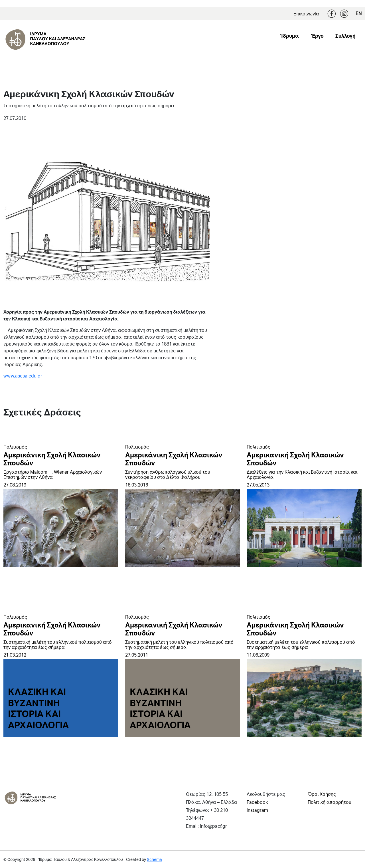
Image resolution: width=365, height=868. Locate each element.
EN (359, 13)
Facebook (332, 14)
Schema (154, 859)
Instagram (344, 14)
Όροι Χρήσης (322, 794)
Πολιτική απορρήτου (329, 802)
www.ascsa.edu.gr (23, 376)
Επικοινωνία (306, 14)
